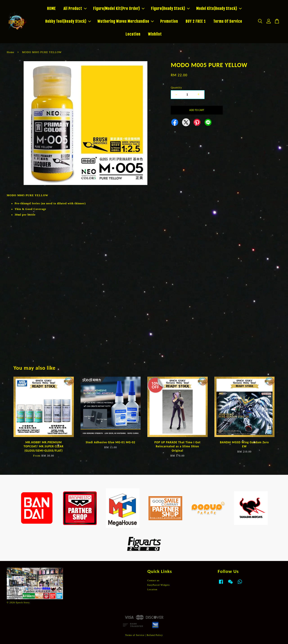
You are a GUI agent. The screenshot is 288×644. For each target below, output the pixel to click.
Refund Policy (155, 635)
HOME (51, 9)
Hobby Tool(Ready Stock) (68, 21)
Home (10, 52)
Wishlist (155, 34)
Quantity (176, 88)
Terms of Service (135, 635)
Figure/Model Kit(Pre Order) (119, 9)
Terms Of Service (228, 21)
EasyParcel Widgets (159, 585)
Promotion (169, 21)
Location (133, 34)
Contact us (153, 580)
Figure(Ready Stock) (170, 9)
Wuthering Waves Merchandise (126, 21)
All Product (75, 9)
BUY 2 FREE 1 (196, 21)
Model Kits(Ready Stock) (219, 9)
